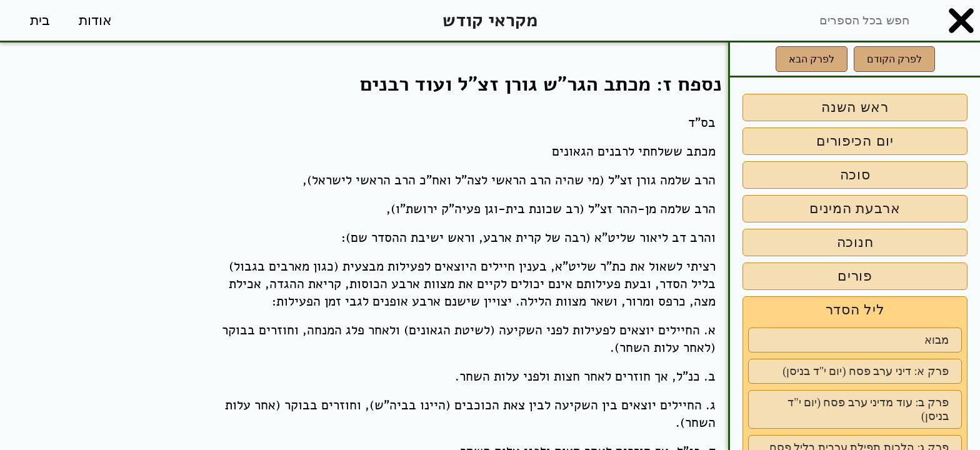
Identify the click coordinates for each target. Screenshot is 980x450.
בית (40, 20)
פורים (855, 276)
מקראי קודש (490, 20)
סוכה (855, 175)
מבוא (937, 340)
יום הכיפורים (855, 141)
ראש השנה (855, 107)
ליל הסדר (855, 310)
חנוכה (855, 242)
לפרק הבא (812, 59)
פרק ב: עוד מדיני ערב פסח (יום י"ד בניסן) (868, 409)
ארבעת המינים (855, 208)
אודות (95, 20)
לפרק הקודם (894, 59)
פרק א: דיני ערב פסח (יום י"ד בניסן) (866, 371)
